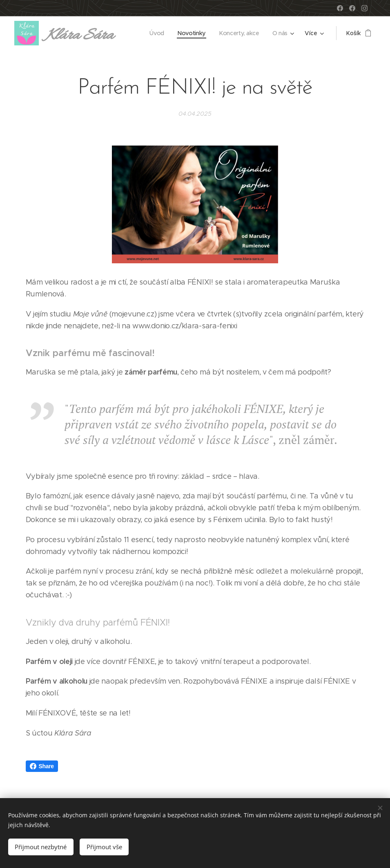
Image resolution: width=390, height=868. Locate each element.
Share (42, 766)
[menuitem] (159, 33)
